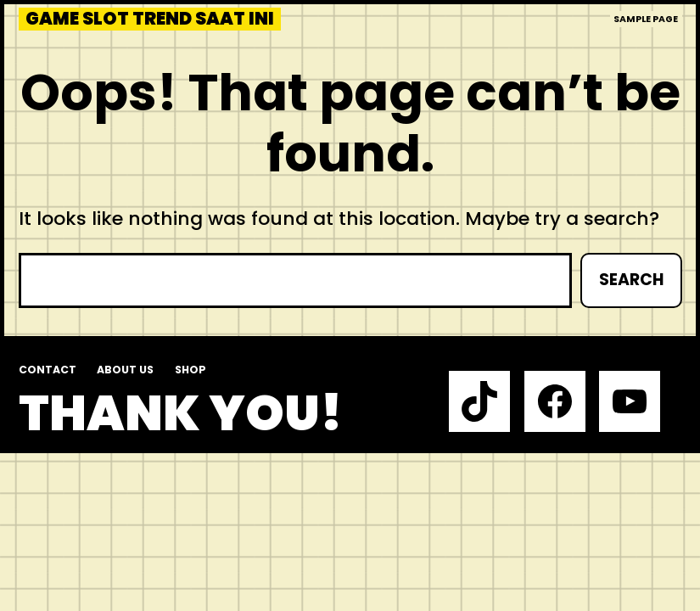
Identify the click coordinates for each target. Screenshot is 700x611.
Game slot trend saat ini (150, 19)
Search (631, 280)
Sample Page (646, 19)
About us (125, 370)
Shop (190, 370)
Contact (48, 370)
